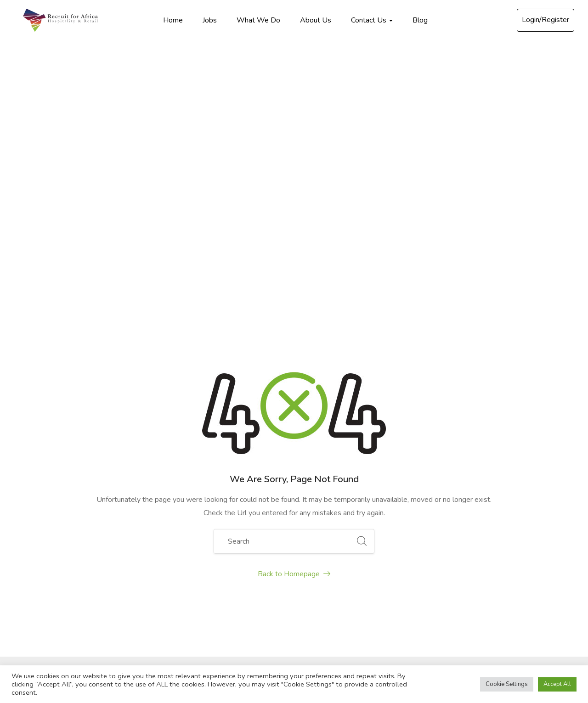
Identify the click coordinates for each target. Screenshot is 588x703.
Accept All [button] (557, 684)
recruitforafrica (82, 552)
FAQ (291, 562)
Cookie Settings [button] (507, 684)
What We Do (258, 20)
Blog (420, 20)
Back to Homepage (294, 321)
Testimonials (303, 579)
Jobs (210, 20)
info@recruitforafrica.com (90, 513)
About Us (316, 20)
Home (173, 20)
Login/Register (546, 20)
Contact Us (372, 20)
